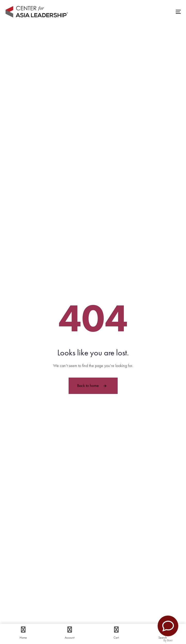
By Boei (168, 640)
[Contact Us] (168, 626)
